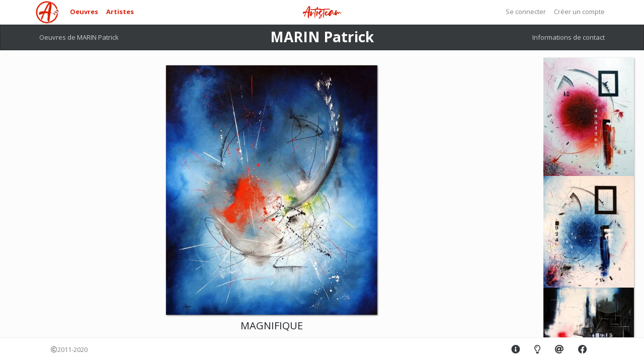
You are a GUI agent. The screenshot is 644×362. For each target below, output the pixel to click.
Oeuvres (84, 12)
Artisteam (322, 13)
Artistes (120, 12)
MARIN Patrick (322, 37)
